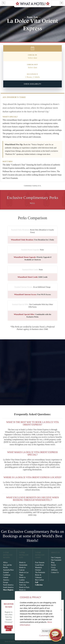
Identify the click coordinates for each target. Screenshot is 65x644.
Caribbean (7, 575)
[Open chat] (56, 635)
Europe (6, 582)
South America (8, 587)
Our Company (56, 558)
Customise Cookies (47, 635)
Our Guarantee (56, 560)
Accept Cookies (49, 631)
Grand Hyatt (39, 565)
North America (8, 585)
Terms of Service (10, 642)
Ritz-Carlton (39, 580)
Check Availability (32, 84)
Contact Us (55, 572)
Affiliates (54, 570)
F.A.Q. (53, 567)
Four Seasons (40, 562)
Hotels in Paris (24, 587)
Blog (53, 562)
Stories (53, 565)
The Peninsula (40, 572)
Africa (5, 562)
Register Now (9, 628)
